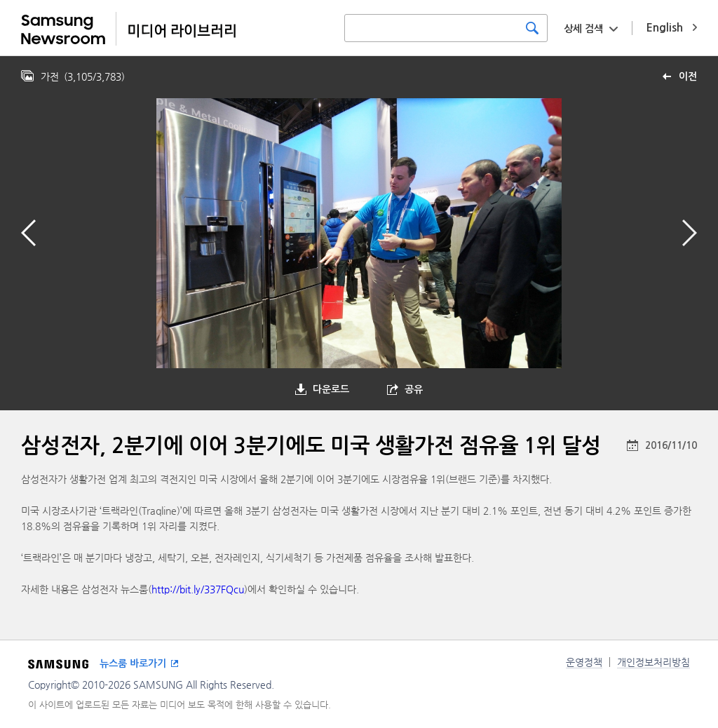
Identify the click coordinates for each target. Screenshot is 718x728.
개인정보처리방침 (653, 662)
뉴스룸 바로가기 (133, 663)
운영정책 (584, 662)
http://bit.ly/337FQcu (198, 589)
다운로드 (331, 389)
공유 (414, 389)
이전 (688, 76)
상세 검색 (583, 29)
